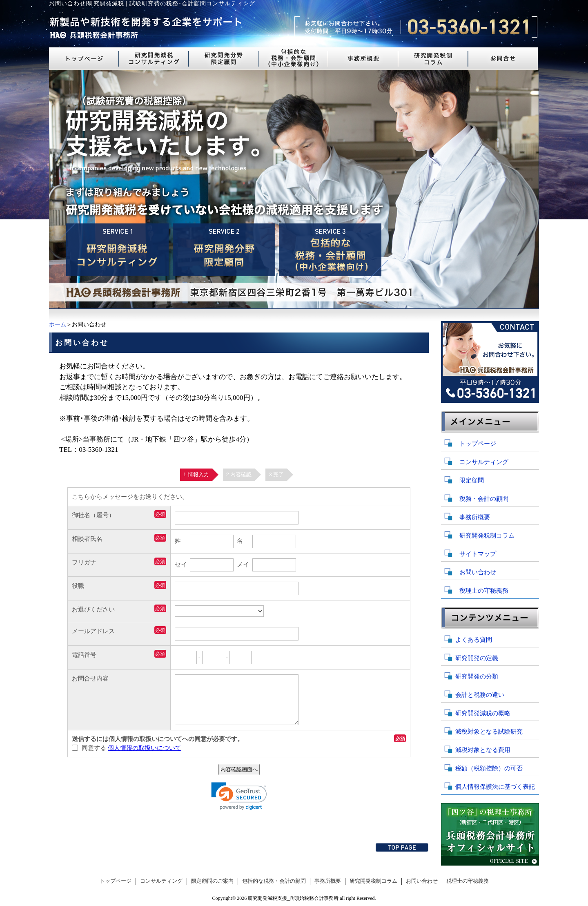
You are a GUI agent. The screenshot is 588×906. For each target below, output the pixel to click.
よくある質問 (474, 640)
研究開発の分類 (477, 676)
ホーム (58, 325)
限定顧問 (472, 480)
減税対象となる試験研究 (489, 732)
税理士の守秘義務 (484, 591)
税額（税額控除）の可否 (489, 768)
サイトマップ (478, 554)
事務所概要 (475, 517)
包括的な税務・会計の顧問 (274, 881)
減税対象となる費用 (483, 750)
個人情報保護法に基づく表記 (495, 787)
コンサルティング (484, 462)
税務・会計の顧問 (484, 499)
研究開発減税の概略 (483, 713)
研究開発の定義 (477, 658)
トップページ (478, 444)
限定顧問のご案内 (212, 881)
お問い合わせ (478, 572)
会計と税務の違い (480, 695)
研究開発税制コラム (487, 536)
